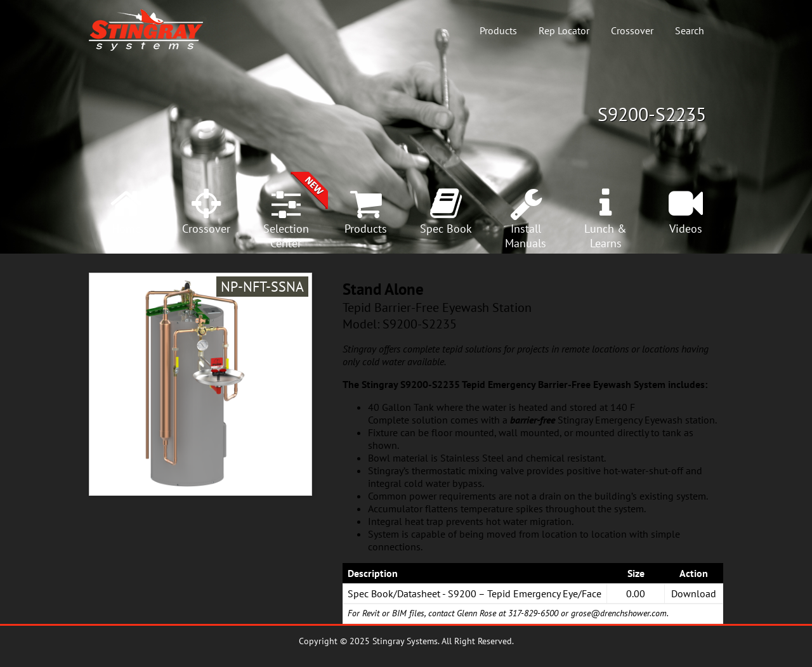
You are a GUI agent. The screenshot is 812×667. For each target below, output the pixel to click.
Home (126, 229)
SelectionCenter (286, 236)
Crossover (632, 30)
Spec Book (446, 229)
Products (498, 30)
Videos (686, 229)
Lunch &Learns (606, 236)
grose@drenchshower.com (619, 613)
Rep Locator (564, 30)
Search (690, 30)
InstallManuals (526, 236)
